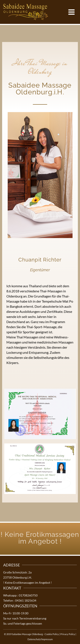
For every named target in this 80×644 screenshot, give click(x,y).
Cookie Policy (52, 634)
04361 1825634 (26, 600)
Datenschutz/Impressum (40, 639)
